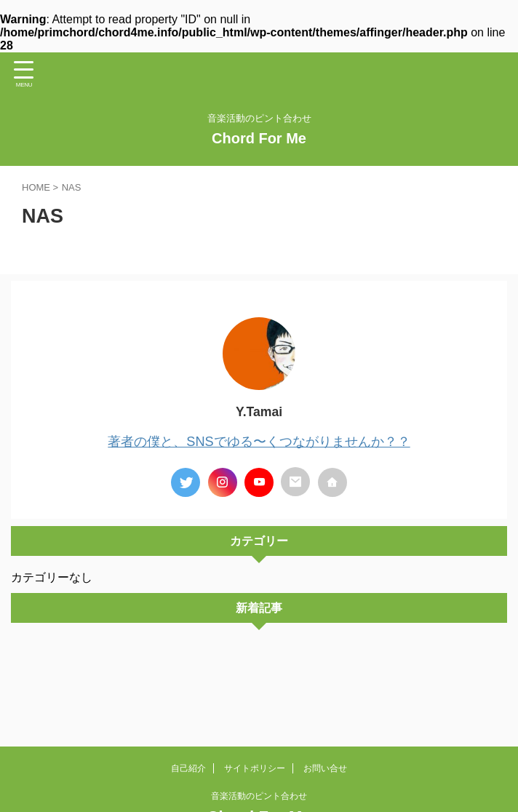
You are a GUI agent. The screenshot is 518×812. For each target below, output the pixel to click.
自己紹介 (188, 768)
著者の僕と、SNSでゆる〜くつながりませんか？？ (259, 441)
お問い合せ (325, 768)
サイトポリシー (255, 768)
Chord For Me (259, 138)
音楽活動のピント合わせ (259, 796)
